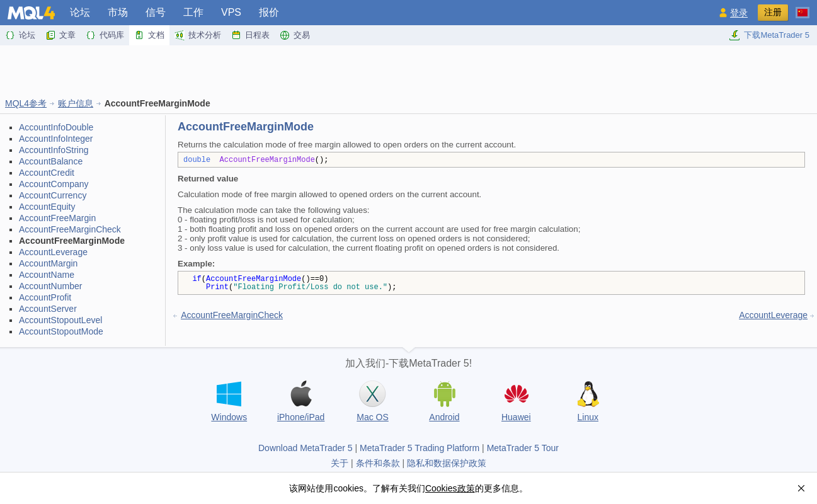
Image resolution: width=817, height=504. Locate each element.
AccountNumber (50, 286)
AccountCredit (47, 173)
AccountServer (48, 309)
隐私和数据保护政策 (447, 463)
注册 (773, 12)
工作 (193, 12)
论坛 (80, 12)
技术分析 (198, 35)
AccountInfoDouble (56, 127)
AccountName (47, 275)
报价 (269, 12)
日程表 (250, 35)
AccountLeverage (53, 252)
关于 (340, 463)
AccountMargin (48, 263)
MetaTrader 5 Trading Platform (420, 448)
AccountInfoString (54, 150)
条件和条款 (378, 463)
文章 (60, 35)
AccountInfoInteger (56, 139)
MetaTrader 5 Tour (523, 448)
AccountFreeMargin (57, 218)
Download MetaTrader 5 (306, 448)
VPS (231, 12)
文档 (149, 35)
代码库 (105, 35)
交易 (295, 35)
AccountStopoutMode (61, 331)
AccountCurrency (53, 195)
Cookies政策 (450, 488)
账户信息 (76, 103)
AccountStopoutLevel (60, 320)
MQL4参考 (26, 103)
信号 (156, 12)
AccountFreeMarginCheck (70, 229)
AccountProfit (45, 297)
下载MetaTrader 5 (769, 35)
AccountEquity (47, 207)
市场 (118, 12)
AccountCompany (54, 184)
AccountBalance (51, 161)
